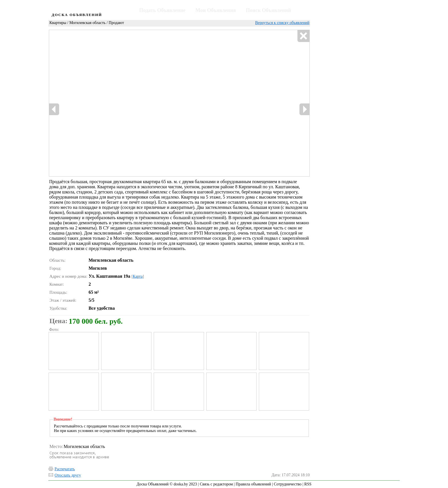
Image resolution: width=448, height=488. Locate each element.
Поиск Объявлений (269, 10)
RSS (308, 484)
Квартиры (58, 23)
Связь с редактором (216, 484)
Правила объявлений (253, 484)
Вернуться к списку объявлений (282, 23)
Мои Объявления (216, 10)
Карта (138, 276)
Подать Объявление (162, 10)
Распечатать (65, 469)
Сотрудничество (288, 484)
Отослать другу (68, 475)
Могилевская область (88, 23)
